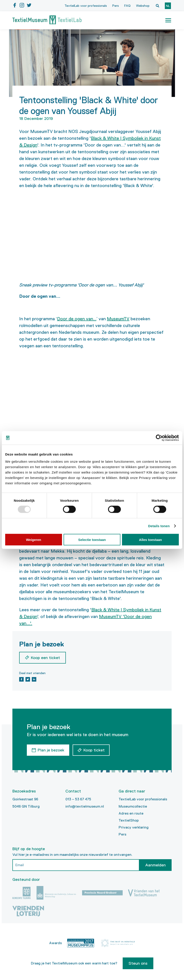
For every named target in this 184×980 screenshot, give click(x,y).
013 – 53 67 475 (78, 799)
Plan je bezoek (51, 750)
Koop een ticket (45, 658)
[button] (168, 20)
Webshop (143, 6)
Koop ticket (94, 750)
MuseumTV (118, 319)
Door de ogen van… (77, 319)
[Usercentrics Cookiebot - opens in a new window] (159, 438)
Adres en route (131, 813)
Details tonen (159, 526)
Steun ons (138, 963)
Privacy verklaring (134, 827)
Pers (116, 6)
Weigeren (33, 539)
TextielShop (129, 820)
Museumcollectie (133, 806)
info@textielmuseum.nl (85, 806)
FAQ (127, 6)
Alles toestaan (150, 539)
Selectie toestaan (92, 539)
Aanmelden (155, 865)
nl (168, 6)
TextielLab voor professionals (86, 6)
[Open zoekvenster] (157, 6)
